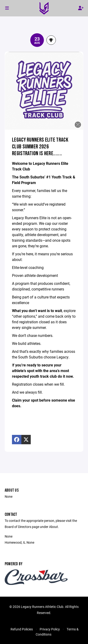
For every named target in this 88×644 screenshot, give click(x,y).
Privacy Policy (50, 629)
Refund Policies (22, 629)
